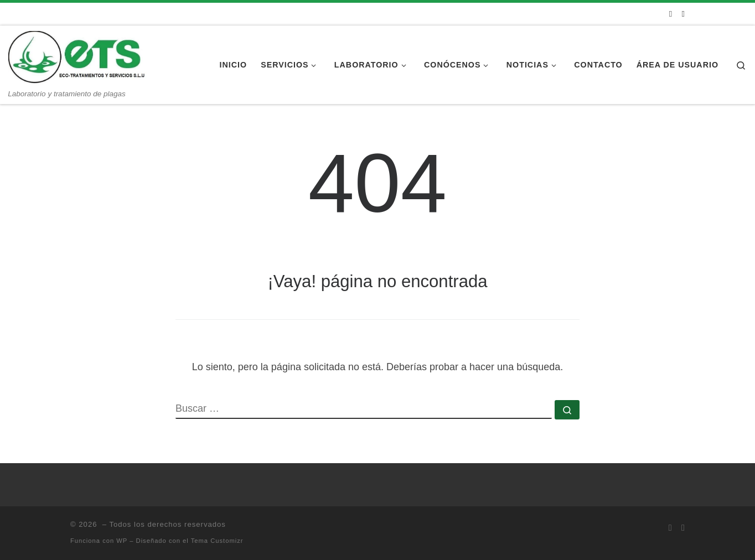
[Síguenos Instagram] (683, 14)
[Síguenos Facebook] (671, 14)
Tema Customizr (217, 541)
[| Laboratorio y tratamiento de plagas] (77, 57)
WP (122, 541)
